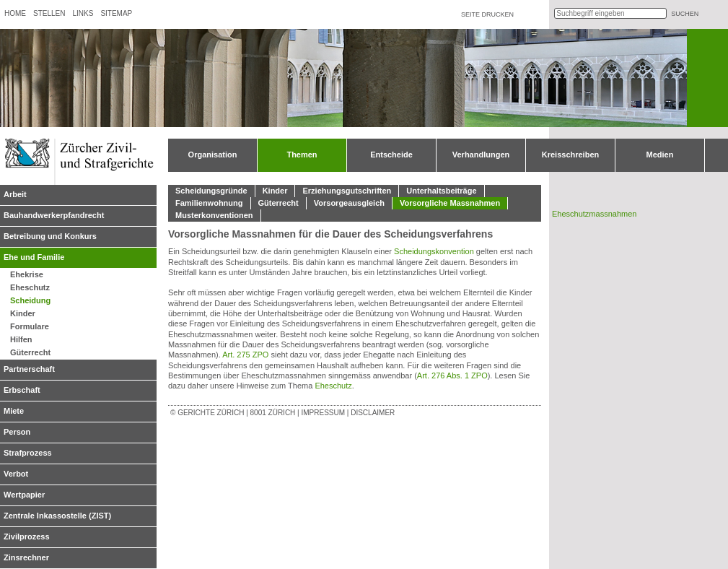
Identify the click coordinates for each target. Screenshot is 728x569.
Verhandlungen (481, 155)
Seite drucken (487, 14)
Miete (14, 411)
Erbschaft (22, 390)
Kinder (23, 313)
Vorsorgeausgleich (349, 203)
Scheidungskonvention (434, 251)
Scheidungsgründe (211, 191)
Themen (302, 155)
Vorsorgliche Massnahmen (450, 203)
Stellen (49, 13)
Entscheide (391, 155)
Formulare (30, 326)
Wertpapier (24, 495)
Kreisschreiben (570, 155)
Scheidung (30, 300)
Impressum (323, 413)
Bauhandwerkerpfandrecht (54, 215)
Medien (660, 155)
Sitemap (116, 13)
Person (17, 432)
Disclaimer (373, 413)
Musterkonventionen (214, 215)
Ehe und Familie (34, 257)
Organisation (213, 155)
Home (15, 13)
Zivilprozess (27, 537)
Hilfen (21, 339)
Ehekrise (27, 274)
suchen (685, 14)
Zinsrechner (26, 557)
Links (83, 13)
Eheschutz (30, 287)
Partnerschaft (29, 369)
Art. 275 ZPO (245, 355)
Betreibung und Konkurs (50, 236)
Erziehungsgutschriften (347, 191)
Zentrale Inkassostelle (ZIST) (57, 516)
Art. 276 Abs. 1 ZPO (452, 375)
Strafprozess (28, 453)
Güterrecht (30, 352)
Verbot (16, 474)
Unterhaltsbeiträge (441, 191)
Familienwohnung (209, 203)
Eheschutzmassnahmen (594, 214)
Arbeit (15, 194)
